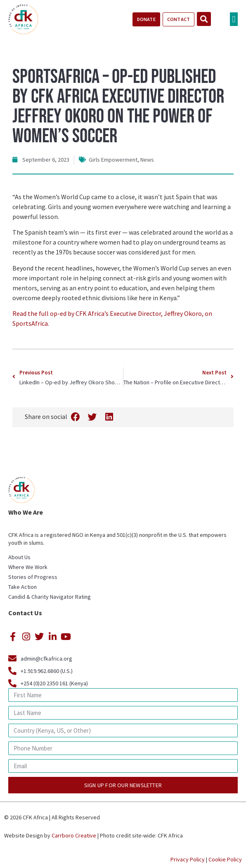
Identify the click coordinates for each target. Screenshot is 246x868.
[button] (234, 19)
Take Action (22, 587)
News (147, 160)
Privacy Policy (188, 859)
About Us (19, 557)
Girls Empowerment (113, 160)
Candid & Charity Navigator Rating (50, 597)
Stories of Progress (33, 577)
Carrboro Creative (74, 835)
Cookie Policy (225, 859)
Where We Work (28, 567)
